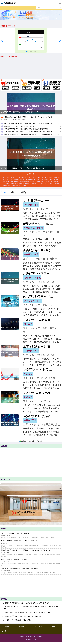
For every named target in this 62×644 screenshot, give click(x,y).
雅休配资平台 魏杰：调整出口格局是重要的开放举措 (19, 126)
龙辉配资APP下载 (32, 278)
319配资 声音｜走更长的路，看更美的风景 (18, 620)
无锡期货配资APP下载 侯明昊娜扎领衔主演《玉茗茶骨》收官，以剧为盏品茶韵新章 (28, 134)
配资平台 (54, 626)
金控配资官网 (30, 420)
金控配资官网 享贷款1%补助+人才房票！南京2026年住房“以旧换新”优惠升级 (28, 613)
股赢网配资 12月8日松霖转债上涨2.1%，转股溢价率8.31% (20, 112)
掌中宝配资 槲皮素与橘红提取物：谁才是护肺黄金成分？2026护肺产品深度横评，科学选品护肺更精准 (27, 550)
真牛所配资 (8, 626)
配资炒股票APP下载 (33, 228)
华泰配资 (28, 374)
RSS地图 (34, 637)
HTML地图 (40, 637)
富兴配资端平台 (31, 254)
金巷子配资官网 (31, 351)
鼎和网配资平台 (31, 205)
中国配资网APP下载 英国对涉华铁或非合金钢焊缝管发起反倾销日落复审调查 (26, 129)
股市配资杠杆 (39, 626)
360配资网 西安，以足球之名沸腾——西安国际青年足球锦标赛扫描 (23, 168)
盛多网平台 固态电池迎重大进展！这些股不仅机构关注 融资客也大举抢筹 (27, 603)
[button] (2, 40)
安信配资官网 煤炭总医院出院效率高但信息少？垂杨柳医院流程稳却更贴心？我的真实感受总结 (31, 132)
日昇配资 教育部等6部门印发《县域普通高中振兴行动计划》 (23, 616)
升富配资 (28, 324)
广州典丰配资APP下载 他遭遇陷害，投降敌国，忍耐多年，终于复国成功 (30, 117)
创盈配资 (28, 397)
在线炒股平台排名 (23, 626)
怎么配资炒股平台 (32, 301)
